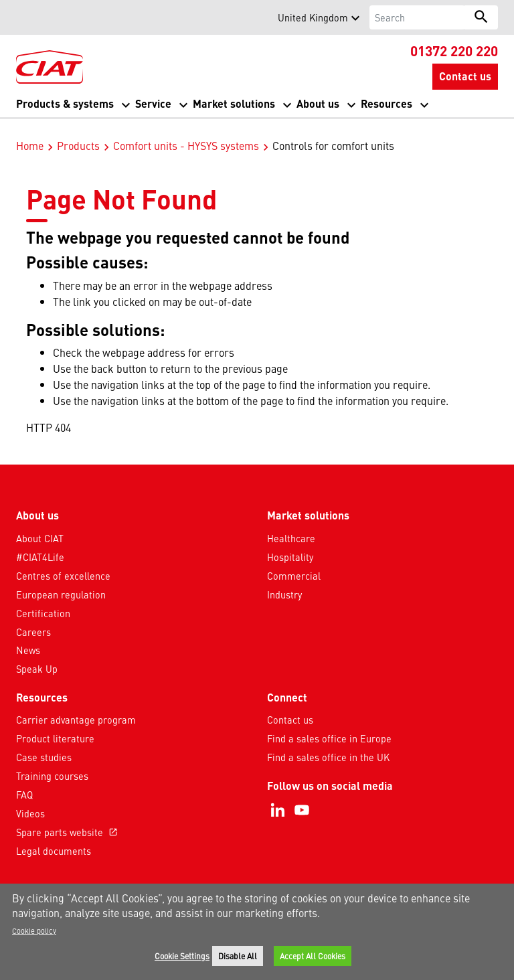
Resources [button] (387, 103)
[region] (257, 932)
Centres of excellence (63, 562)
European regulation (61, 580)
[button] (24, 17)
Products (78, 131)
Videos (30, 799)
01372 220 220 (454, 50)
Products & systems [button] (65, 103)
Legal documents (54, 837)
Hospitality (290, 543)
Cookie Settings (182, 956)
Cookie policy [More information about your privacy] (34, 930)
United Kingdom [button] (313, 17)
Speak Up (37, 655)
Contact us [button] (465, 76)
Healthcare (291, 524)
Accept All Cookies (313, 956)
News (28, 636)
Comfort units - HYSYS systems (186, 131)
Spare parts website (68, 818)
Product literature (55, 724)
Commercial (294, 562)
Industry (284, 580)
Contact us (290, 706)
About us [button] (318, 103)
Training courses (52, 762)
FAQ (24, 781)
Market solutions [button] (234, 103)
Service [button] (153, 103)
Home (30, 131)
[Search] (417, 17)
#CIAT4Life (40, 543)
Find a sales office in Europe (329, 724)
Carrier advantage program (76, 706)
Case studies (44, 743)
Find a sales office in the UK (328, 743)
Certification (43, 599)
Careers (33, 618)
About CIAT (40, 524)
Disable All (238, 956)
